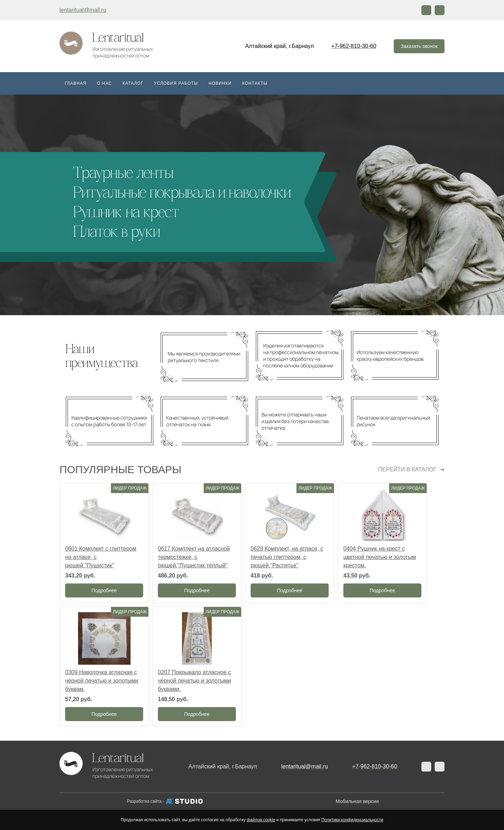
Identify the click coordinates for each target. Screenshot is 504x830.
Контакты (255, 83)
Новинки (220, 83)
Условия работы (176, 83)
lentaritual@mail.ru (83, 10)
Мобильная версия (357, 801)
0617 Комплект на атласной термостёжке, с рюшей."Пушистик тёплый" (194, 557)
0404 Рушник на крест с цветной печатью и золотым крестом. (380, 557)
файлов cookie (261, 820)
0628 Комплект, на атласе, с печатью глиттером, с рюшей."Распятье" (287, 557)
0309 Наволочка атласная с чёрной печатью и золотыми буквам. (102, 681)
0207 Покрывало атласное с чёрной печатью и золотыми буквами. (194, 681)
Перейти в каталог (407, 469)
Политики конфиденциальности (352, 820)
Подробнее (104, 590)
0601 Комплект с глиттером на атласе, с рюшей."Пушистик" (101, 557)
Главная (76, 83)
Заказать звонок (419, 46)
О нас (104, 83)
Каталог (133, 83)
